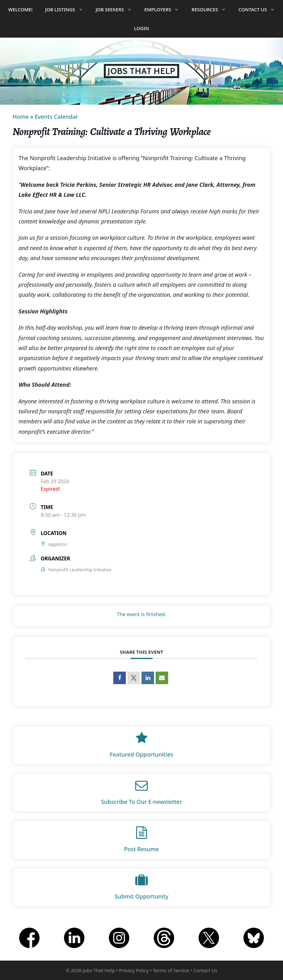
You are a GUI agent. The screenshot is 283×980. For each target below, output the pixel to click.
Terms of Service (171, 970)
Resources (212, 9)
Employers (165, 9)
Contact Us (260, 9)
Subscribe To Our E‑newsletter (141, 802)
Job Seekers (117, 9)
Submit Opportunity (141, 896)
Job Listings (67, 9)
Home (21, 117)
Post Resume (141, 849)
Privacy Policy (134, 970)
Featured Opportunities (141, 754)
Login (141, 28)
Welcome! (20, 9)
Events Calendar (56, 117)
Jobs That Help (141, 71)
